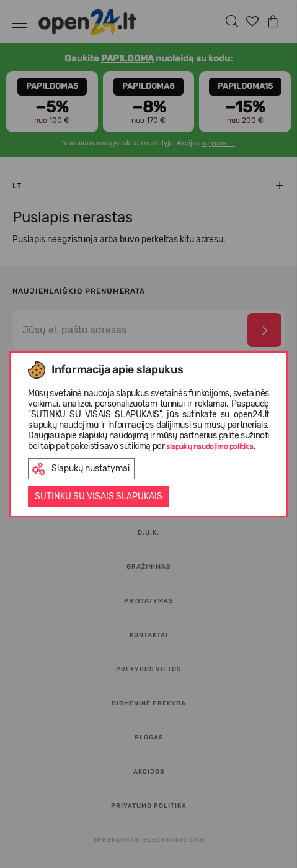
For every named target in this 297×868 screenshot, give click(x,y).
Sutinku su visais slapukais (99, 496)
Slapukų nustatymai (81, 469)
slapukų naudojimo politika (210, 446)
